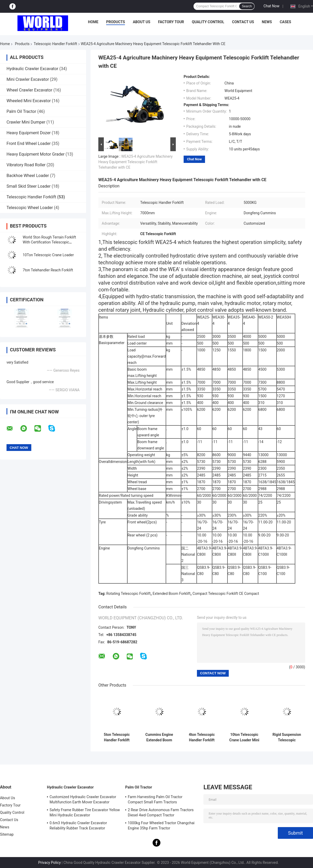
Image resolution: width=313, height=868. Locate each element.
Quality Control (208, 22)
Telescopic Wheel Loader (30, 208)
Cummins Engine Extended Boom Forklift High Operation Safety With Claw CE (159, 737)
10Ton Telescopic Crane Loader (48, 255)
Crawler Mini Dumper (26, 122)
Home (93, 22)
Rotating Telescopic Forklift (129, 594)
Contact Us (243, 22)
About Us (142, 22)
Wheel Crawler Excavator (29, 90)
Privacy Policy (50, 863)
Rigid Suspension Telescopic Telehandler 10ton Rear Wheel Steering (287, 737)
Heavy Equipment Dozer (29, 133)
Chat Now (271, 6)
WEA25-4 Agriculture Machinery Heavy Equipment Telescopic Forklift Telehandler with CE (136, 162)
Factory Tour (171, 22)
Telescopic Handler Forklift (55, 44)
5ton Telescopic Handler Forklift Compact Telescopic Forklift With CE (117, 737)
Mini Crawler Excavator (28, 79)
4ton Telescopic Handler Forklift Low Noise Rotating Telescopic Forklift (202, 737)
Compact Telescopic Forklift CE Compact (226, 594)
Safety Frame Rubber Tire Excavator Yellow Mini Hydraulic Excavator (85, 812)
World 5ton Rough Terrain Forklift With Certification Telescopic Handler (49, 242)
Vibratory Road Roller (26, 165)
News (267, 22)
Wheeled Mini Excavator (29, 101)
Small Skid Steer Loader (29, 186)
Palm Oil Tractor (21, 111)
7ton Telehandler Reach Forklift (48, 270)
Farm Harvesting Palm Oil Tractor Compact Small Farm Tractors (155, 799)
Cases (285, 22)
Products (116, 22)
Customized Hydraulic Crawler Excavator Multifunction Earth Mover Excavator (83, 799)
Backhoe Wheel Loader (28, 176)
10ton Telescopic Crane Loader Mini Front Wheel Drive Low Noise (244, 737)
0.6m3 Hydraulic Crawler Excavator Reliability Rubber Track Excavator (78, 826)
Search (247, 6)
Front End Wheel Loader (29, 143)
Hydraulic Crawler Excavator (32, 69)
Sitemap (7, 834)
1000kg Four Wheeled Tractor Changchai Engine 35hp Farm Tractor (161, 826)
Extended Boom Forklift (171, 594)
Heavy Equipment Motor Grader (35, 154)
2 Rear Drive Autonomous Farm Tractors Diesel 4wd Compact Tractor (161, 812)
